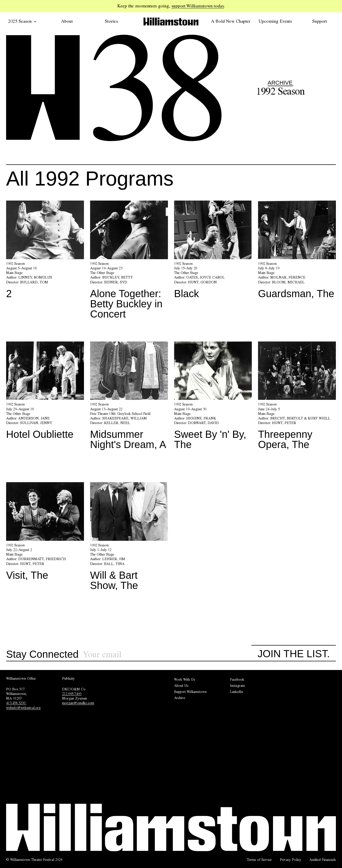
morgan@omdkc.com (78, 703)
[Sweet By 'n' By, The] (213, 398)
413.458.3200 (16, 703)
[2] (45, 252)
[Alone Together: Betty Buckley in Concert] (129, 262)
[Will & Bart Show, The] (129, 538)
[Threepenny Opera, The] (297, 398)
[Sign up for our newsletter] (167, 655)
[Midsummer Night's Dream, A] (129, 398)
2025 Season (22, 21)
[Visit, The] (45, 533)
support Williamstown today (198, 6)
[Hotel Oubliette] (45, 392)
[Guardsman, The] (297, 252)
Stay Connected (42, 654)
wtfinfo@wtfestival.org (23, 708)
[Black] (213, 252)
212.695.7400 (72, 694)
